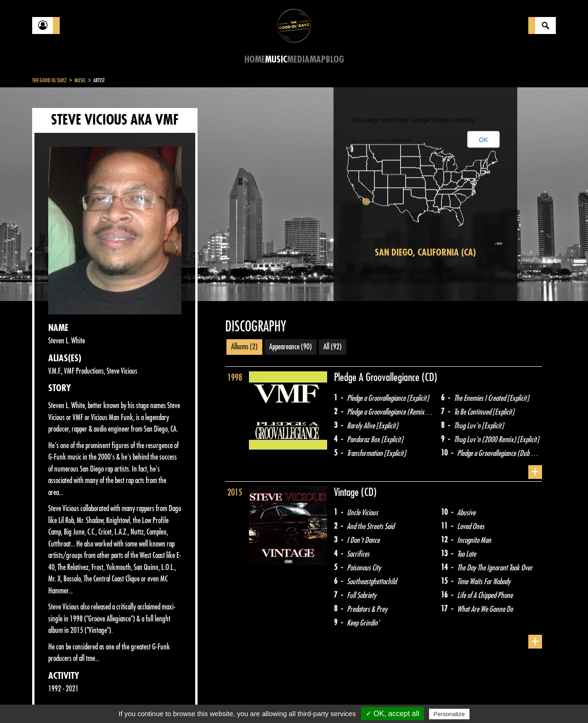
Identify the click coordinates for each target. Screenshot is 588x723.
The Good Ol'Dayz (49, 80)
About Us (147, 700)
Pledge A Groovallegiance (378, 377)
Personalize (449, 714)
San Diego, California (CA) (425, 253)
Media (298, 60)
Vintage (348, 492)
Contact (55, 699)
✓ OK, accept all (393, 714)
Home (255, 60)
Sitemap (184, 700)
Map (318, 60)
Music (276, 60)
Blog (335, 60)
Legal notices (104, 700)
